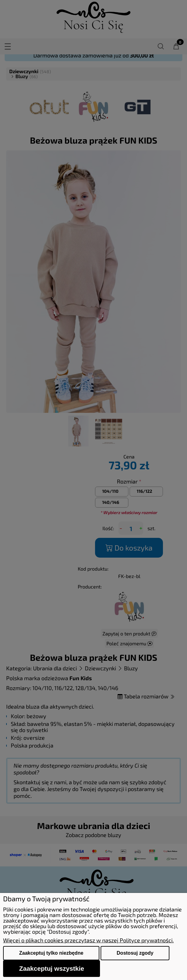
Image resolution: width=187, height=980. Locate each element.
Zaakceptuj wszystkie (52, 968)
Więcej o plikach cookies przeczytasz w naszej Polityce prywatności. (88, 940)
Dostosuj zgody (135, 953)
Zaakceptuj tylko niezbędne (51, 953)
